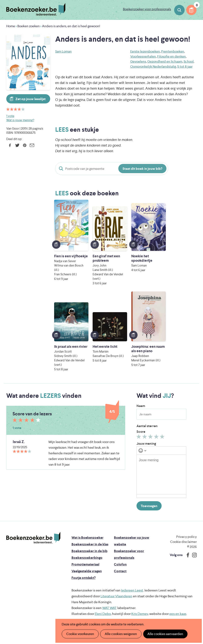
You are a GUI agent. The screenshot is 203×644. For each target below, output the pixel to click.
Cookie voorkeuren (80, 634)
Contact (120, 567)
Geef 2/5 (145, 433)
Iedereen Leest (132, 586)
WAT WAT (109, 603)
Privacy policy (186, 532)
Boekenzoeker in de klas (90, 540)
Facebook (10, 145)
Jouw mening (146, 439)
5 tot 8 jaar (185, 66)
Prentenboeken (173, 51)
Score (141, 427)
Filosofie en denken (172, 56)
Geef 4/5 (157, 433)
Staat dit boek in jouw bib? (142, 169)
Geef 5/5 (163, 433)
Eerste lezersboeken (145, 51)
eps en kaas (178, 609)
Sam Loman (63, 51)
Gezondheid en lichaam (165, 61)
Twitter (17, 145)
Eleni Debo (103, 609)
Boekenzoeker (36, 9)
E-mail (32, 145)
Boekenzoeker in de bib (89, 547)
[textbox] (161, 470)
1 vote (10, 116)
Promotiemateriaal (85, 560)
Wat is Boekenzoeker (87, 533)
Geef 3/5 (151, 433)
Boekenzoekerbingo (87, 553)
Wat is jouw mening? (20, 120)
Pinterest (25, 145)
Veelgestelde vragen (87, 567)
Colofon (120, 560)
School (189, 61)
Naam (141, 401)
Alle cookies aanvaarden (165, 634)
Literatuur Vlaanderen (116, 592)
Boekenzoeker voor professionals (147, 9)
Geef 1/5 (139, 433)
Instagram (193, 551)
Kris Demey (140, 609)
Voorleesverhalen (143, 56)
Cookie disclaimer (183, 537)
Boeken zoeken (179, 10)
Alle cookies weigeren (120, 634)
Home (11, 26)
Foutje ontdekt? (84, 573)
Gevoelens (138, 61)
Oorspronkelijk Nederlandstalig (153, 66)
